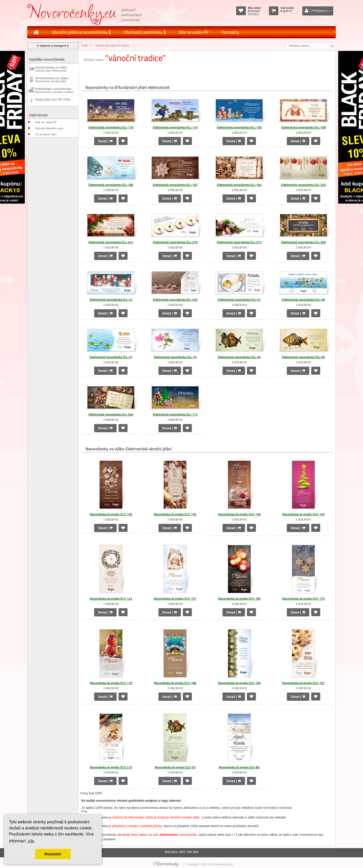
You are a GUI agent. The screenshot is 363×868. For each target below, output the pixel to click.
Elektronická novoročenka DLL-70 (175, 357)
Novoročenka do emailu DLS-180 (175, 683)
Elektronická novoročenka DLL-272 (239, 242)
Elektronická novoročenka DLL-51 (239, 300)
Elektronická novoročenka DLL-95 (303, 357)
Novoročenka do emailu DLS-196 (239, 683)
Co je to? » (253, 14)
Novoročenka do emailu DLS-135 (175, 514)
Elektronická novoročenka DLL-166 (304, 127)
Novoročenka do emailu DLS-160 (239, 599)
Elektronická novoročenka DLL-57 (111, 357)
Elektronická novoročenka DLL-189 (111, 185)
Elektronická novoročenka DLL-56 (303, 300)
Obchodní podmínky (145, 32)
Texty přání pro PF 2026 (53, 101)
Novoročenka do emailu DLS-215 (111, 767)
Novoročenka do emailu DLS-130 (111, 514)
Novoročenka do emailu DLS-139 (239, 514)
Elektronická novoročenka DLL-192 (175, 185)
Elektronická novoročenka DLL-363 (304, 242)
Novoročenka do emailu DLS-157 (175, 599)
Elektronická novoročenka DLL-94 (239, 357)
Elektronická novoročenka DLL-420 (175, 300)
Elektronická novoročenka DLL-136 (239, 127)
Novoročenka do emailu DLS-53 (175, 767)
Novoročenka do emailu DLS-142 (111, 599)
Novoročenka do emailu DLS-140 (303, 514)
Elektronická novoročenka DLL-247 (111, 242)
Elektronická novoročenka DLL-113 (175, 414)
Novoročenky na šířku (51, 69)
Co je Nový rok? (46, 134)
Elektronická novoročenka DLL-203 (304, 185)
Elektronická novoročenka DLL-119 (175, 127)
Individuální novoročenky (55, 90)
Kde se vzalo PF (194, 32)
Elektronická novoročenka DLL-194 (239, 185)
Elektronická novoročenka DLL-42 (111, 300)
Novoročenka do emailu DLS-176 (303, 599)
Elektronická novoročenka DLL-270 (175, 242)
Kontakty (230, 32)
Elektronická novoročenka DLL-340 (111, 414)
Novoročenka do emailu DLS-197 (303, 683)
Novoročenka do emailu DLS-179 (111, 683)
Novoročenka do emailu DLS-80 (239, 767)
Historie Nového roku (49, 128)
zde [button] (31, 841)
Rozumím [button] (53, 854)
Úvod (84, 46)
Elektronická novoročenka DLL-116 (111, 127)
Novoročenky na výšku (52, 80)
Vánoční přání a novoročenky (81, 32)
